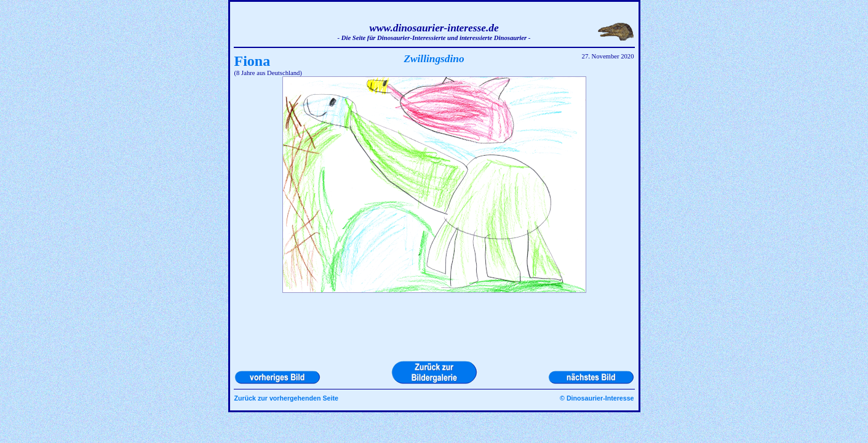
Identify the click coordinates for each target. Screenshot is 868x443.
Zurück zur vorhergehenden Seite (286, 398)
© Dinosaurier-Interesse (597, 398)
